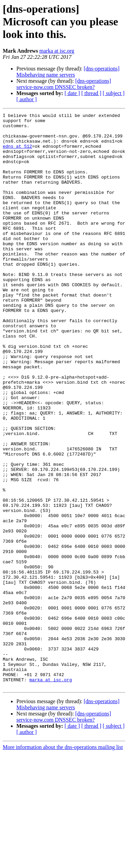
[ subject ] (114, 93)
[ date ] (72, 93)
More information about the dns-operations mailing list (63, 862)
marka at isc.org (57, 51)
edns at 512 (17, 153)
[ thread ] (91, 93)
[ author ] (27, 99)
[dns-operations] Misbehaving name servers (68, 72)
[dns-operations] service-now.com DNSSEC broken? (64, 84)
